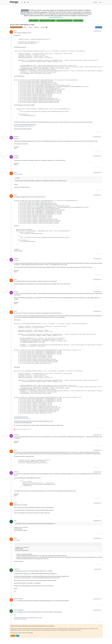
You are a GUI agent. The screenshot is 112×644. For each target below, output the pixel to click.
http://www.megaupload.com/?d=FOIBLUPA (24, 126)
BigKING (16, 599)
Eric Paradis (17, 569)
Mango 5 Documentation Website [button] (64, 21)
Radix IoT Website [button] (34, 21)
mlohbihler (16, 137)
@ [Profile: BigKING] (17, 612)
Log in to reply (99, 27)
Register (13, 636)
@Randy (21, 599)
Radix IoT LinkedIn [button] (78, 21)
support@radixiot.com (56, 17)
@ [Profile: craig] (16, 540)
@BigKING (21, 610)
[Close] (101, 626)
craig (15, 521)
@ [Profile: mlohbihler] (17, 174)
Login (18, 636)
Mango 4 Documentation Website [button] (47, 21)
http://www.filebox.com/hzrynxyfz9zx (22, 418)
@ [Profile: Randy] (16, 601)
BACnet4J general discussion (16, 27)
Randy (15, 31)
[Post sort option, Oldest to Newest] (93, 27)
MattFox (16, 610)
